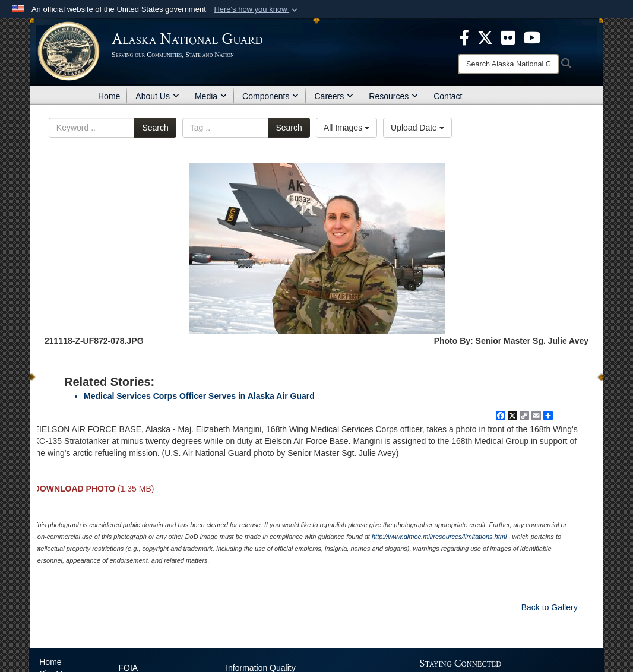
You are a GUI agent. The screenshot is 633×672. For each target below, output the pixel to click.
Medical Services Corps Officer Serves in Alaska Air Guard (199, 396)
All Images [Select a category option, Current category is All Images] (346, 128)
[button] (257, 9)
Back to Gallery (550, 607)
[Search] (508, 64)
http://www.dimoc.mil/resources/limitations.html (439, 537)
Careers (334, 96)
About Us (157, 96)
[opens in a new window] (464, 37)
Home (109, 96)
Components (270, 96)
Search (155, 128)
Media (211, 96)
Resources (393, 96)
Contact (448, 96)
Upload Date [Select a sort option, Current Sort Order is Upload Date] (417, 128)
